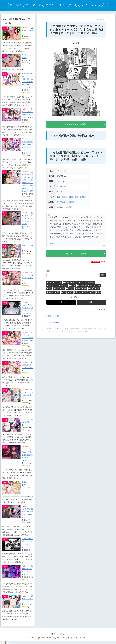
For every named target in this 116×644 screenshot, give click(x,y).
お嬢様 (66, 283)
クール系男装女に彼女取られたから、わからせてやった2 (27, 218)
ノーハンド (63, 286)
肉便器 (85, 293)
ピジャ (59, 192)
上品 (49, 290)
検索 (48, 272)
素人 (70, 293)
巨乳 (71, 197)
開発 (98, 293)
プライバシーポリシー (58, 634)
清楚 (57, 293)
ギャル (65, 197)
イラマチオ (57, 283)
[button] (91, 303)
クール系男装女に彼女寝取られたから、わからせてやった (27, 512)
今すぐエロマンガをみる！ (76, 124)
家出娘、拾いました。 (27, 599)
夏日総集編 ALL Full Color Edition (28, 365)
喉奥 (78, 290)
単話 (58, 197)
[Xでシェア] (61, 303)
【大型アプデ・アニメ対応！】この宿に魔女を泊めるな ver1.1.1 (27, 455)
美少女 (77, 293)
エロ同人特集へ (53, 323)
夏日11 (24, 482)
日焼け (83, 197)
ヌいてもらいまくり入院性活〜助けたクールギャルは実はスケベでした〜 (27, 145)
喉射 (84, 290)
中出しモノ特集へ (54, 317)
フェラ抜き (82, 286)
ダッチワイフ (52, 286)
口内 (62, 290)
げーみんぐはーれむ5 (27, 31)
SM (49, 283)
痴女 (77, 197)
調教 (92, 293)
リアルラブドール (94, 286)
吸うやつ (70, 290)
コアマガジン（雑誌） (66, 202)
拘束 (97, 290)
